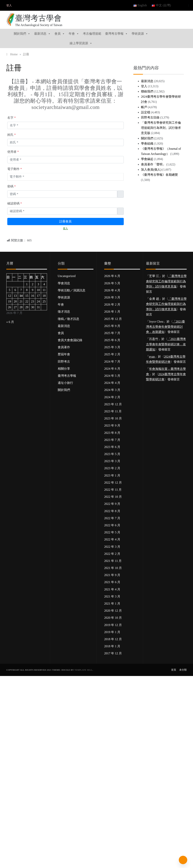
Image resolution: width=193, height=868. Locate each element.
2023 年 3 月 (112, 461)
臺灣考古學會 (38, 18)
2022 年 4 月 (112, 539)
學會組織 (147, 143)
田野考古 (64, 362)
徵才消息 (64, 312)
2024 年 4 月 (112, 383)
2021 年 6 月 (112, 582)
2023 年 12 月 (113, 404)
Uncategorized (67, 276)
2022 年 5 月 (112, 532)
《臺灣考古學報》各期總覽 (159, 175)
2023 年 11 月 (113, 411)
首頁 (174, 670)
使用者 (13, 152)
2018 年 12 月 (113, 639)
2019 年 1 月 (112, 632)
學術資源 (140, 34)
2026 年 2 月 (112, 304)
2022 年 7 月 (112, 518)
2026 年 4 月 (112, 290)
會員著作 (64, 347)
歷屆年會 (64, 354)
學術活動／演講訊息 (72, 290)
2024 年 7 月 (112, 362)
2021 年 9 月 (112, 575)
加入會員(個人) (151, 170)
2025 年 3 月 (112, 347)
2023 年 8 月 (112, 433)
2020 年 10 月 (113, 618)
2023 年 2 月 (112, 468)
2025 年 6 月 (112, 340)
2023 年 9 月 (112, 425)
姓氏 (12, 135)
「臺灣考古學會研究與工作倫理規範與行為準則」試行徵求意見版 (161, 128)
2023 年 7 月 (112, 440)
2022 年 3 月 (112, 547)
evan (152, 357)
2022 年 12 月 (113, 483)
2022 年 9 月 (112, 504)
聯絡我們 (147, 91)
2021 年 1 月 (112, 604)
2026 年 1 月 (112, 312)
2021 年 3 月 (112, 596)
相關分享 (64, 369)
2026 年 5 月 (112, 283)
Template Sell (83, 670)
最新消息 (42, 34)
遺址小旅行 (65, 383)
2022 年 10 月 (113, 497)
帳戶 (144, 107)
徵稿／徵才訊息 (68, 319)
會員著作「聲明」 (153, 164)
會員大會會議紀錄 (70, 340)
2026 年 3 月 (112, 297)
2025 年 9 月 (112, 326)
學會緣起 (147, 159)
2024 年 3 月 (112, 390)
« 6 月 (10, 322)
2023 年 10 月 (113, 418)
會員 (60, 34)
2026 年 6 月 (112, 276)
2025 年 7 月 (112, 333)
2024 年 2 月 (112, 397)
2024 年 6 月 (112, 369)
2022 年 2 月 (112, 554)
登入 (9, 5)
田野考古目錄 (150, 117)
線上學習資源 (81, 43)
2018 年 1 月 (112, 646)
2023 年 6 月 (112, 447)
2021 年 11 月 (113, 561)
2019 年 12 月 (113, 625)
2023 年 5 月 (112, 454)
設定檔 (146, 112)
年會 (74, 34)
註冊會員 (65, 221)
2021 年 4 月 (112, 589)
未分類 (183, 670)
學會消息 (64, 283)
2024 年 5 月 (112, 376)
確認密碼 (15, 203)
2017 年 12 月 (113, 653)
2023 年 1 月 (112, 475)
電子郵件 (15, 169)
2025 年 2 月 (112, 354)
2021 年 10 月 (113, 568)
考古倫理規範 (92, 34)
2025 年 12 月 (113, 319)
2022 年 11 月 (113, 490)
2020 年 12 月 (113, 611)
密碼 (12, 186)
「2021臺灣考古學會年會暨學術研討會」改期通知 (165, 327)
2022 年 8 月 (112, 511)
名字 (12, 118)
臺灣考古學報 (116, 34)
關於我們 (22, 34)
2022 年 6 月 (112, 525)
